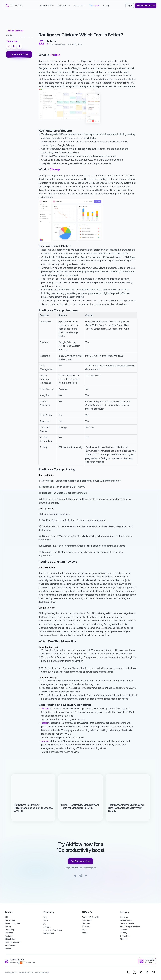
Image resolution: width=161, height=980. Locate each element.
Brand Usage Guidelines (130, 927)
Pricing (8, 927)
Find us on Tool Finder (53, 930)
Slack (46, 920)
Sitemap (124, 939)
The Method (10, 920)
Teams (85, 933)
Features (9, 936)
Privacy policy (126, 920)
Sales (84, 930)
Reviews (9, 949)
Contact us (125, 936)
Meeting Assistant (13, 942)
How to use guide (12, 923)
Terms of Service (127, 923)
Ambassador (49, 933)
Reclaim (45, 723)
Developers (87, 920)
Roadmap (9, 933)
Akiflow (45, 708)
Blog (45, 917)
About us (124, 917)
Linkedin (47, 927)
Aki (6, 917)
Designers (86, 923)
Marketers (86, 927)
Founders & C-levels (90, 917)
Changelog (10, 930)
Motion (45, 741)
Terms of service (26, 972)
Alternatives (10, 945)
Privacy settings (42, 972)
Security (124, 933)
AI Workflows (11, 939)
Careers (123, 930)
